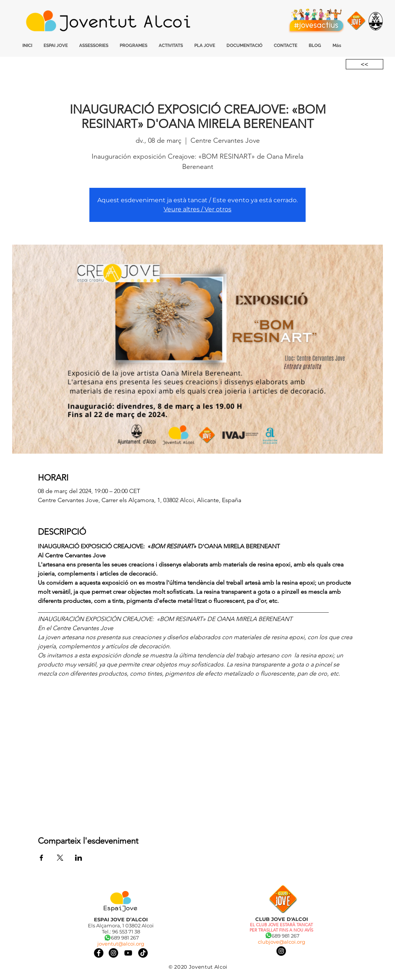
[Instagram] (281, 951)
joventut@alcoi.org (121, 944)
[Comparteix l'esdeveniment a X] (60, 858)
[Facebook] (99, 953)
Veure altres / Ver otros (197, 209)
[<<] (365, 64)
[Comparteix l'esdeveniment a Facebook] (41, 858)
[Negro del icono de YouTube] (128, 953)
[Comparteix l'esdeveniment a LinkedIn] (79, 858)
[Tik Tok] (143, 953)
